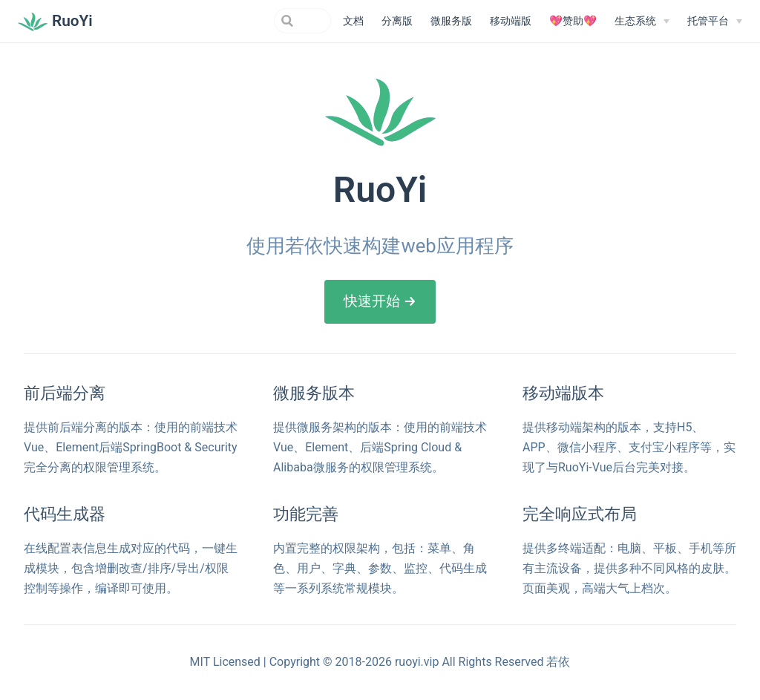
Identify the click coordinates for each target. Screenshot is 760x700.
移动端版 (511, 21)
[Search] (256, 21)
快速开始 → (380, 301)
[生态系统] (642, 22)
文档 (353, 21)
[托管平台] (715, 22)
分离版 (397, 21)
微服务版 (451, 21)
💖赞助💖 (573, 21)
